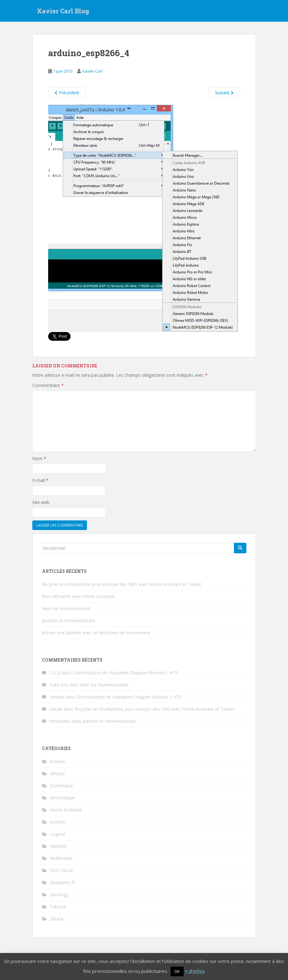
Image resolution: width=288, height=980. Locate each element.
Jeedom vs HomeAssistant (69, 620)
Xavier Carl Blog (63, 11)
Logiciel (58, 834)
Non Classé (62, 870)
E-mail (40, 480)
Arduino (58, 761)
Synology (59, 895)
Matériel (58, 846)
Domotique (62, 786)
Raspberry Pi (63, 882)
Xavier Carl (92, 71)
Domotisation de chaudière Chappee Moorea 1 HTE (125, 673)
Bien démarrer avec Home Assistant (78, 596)
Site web (41, 502)
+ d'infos (195, 971)
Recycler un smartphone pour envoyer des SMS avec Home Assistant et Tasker (122, 584)
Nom (39, 459)
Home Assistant (66, 810)
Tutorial (58, 907)
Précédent (67, 93)
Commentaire (48, 385)
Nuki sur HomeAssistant (66, 608)
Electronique (62, 798)
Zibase (57, 919)
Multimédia (61, 858)
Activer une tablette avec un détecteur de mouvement (96, 633)
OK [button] (177, 971)
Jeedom (58, 822)
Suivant (224, 93)
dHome (57, 773)
